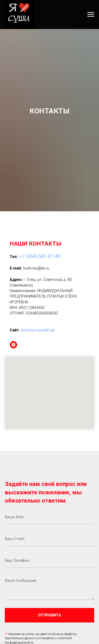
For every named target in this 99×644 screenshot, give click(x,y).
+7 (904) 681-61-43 (40, 256)
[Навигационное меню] (91, 15)
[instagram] (13, 345)
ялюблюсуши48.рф (38, 330)
